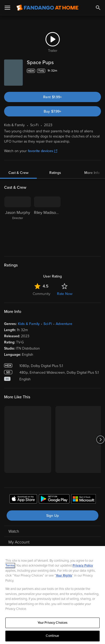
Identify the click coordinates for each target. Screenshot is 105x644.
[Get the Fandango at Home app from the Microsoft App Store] (84, 500)
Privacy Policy (83, 566)
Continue (52, 636)
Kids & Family (29, 324)
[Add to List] (98, 71)
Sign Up (53, 516)
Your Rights (64, 576)
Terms (10, 566)
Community (42, 294)
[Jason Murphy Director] (18, 223)
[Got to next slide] (100, 439)
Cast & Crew (18, 173)
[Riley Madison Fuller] (47, 223)
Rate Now (65, 294)
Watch (14, 531)
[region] (53, 595)
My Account (19, 542)
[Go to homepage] (47, 8)
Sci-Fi (48, 324)
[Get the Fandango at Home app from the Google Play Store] (54, 500)
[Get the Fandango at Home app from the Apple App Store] (23, 500)
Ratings (55, 173)
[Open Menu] (7, 8)
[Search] (98, 8)
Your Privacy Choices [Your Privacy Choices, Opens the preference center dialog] (53, 623)
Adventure (64, 324)
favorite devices (43, 151)
